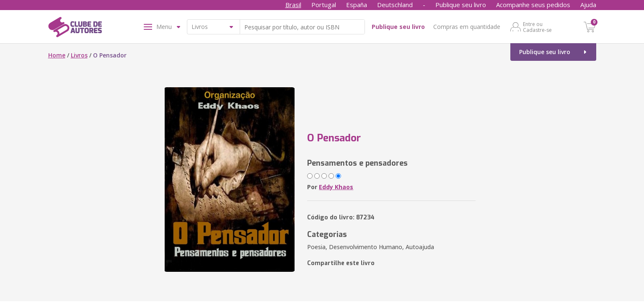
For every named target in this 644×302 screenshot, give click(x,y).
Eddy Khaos (336, 187)
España (357, 5)
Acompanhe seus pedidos (533, 5)
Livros (79, 55)
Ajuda (588, 5)
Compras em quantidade (467, 27)
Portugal (324, 5)
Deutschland (395, 5)
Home (57, 55)
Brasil (293, 5)
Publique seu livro (461, 5)
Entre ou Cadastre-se (537, 27)
